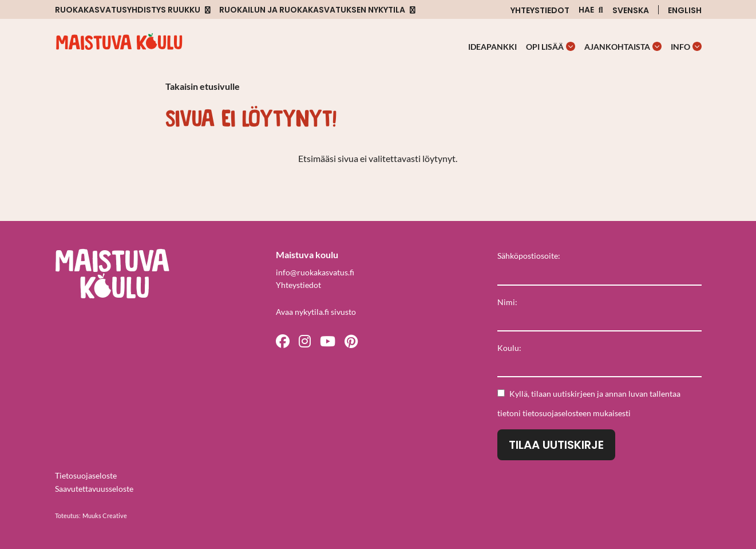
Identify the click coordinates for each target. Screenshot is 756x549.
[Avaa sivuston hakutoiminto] (591, 10)
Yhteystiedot (540, 10)
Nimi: (507, 302)
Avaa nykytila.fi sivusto (316, 312)
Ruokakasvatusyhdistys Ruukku (128, 10)
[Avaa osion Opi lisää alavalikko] (571, 46)
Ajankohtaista (617, 47)
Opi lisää (545, 47)
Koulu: (509, 348)
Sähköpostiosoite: (529, 256)
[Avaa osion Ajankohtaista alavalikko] (657, 46)
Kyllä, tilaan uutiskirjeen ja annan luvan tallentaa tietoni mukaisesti (589, 403)
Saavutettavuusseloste (94, 489)
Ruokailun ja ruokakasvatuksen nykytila (312, 10)
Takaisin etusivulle (203, 86)
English (685, 10)
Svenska (631, 10)
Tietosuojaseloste (86, 475)
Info (680, 47)
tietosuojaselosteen (557, 413)
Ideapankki (492, 47)
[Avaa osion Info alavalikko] (697, 46)
